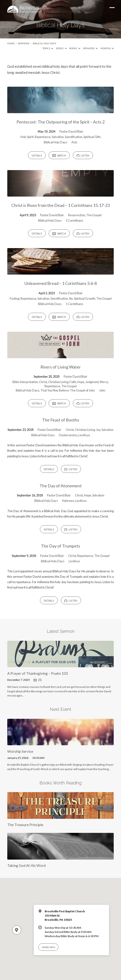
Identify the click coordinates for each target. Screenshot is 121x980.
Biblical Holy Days (44, 43)
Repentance (43, 137)
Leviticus (84, 435)
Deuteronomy (68, 435)
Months (107, 48)
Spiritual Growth (85, 298)
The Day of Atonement (61, 486)
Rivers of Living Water (61, 367)
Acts (74, 142)
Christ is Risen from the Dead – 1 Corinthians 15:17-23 (60, 205)
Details (37, 155)
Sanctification (74, 137)
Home (11, 43)
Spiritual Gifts (92, 137)
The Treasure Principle (25, 825)
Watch (59, 155)
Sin (71, 298)
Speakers (90, 48)
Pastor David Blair (71, 131)
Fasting (14, 298)
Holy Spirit (27, 137)
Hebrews (68, 501)
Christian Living (58, 382)
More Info (48, 947)
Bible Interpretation (25, 382)
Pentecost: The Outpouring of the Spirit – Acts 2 (60, 122)
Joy (98, 430)
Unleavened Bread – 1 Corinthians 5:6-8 (61, 283)
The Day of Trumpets (60, 546)
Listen (83, 156)
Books (75, 48)
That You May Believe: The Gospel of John (68, 390)
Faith (73, 382)
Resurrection (77, 215)
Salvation (58, 137)
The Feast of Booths (61, 420)
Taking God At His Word (26, 865)
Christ (43, 382)
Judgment (92, 382)
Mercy (104, 382)
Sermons (23, 43)
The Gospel (94, 215)
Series (61, 48)
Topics (48, 48)
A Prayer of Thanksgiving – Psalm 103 (38, 673)
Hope (81, 382)
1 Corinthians (74, 220)
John (102, 390)
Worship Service (20, 751)
